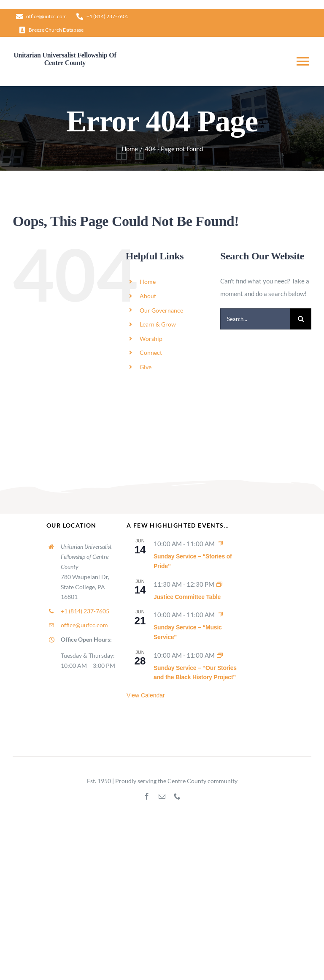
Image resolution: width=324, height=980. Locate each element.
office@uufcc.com (84, 625)
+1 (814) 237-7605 (85, 611)
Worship (151, 339)
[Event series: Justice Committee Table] (219, 584)
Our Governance (161, 310)
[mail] (162, 796)
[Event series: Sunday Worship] (220, 544)
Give (146, 367)
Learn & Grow (158, 324)
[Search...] (255, 319)
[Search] (301, 319)
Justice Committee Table (187, 597)
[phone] (177, 796)
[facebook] (147, 796)
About (148, 296)
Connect (151, 353)
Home (148, 282)
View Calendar (146, 695)
